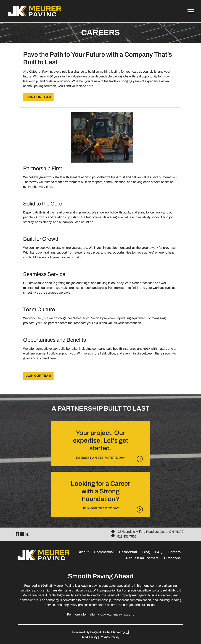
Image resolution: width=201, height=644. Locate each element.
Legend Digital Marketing (110, 632)
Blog (146, 552)
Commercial (104, 552)
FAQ (159, 552)
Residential (128, 552)
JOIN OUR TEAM (38, 97)
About (84, 552)
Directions (172, 558)
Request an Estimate (142, 558)
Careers (174, 552)
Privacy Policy (109, 637)
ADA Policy (90, 637)
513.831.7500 (127, 536)
